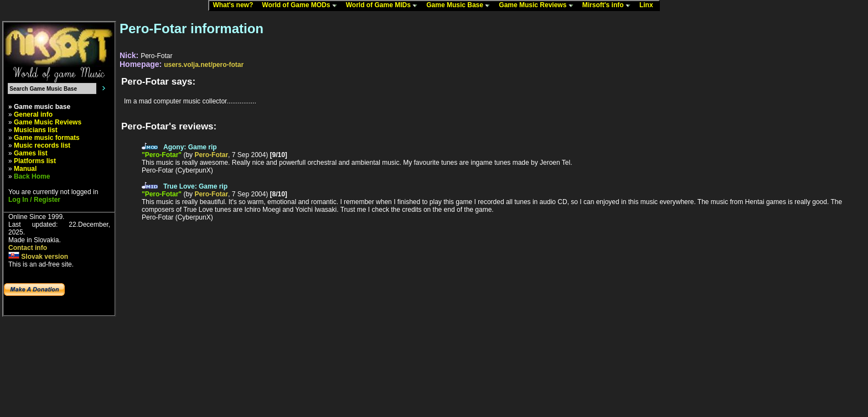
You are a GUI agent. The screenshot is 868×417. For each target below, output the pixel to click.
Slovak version (38, 257)
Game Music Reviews (538, 6)
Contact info (28, 248)
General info (33, 114)
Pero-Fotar (211, 155)
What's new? (235, 6)
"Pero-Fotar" (162, 155)
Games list (31, 153)
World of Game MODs (302, 6)
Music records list (42, 145)
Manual (25, 169)
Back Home (32, 176)
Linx (649, 6)
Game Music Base (461, 6)
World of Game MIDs (384, 6)
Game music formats (47, 138)
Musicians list (36, 130)
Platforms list (35, 161)
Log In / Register (34, 200)
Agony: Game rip (190, 147)
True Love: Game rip (195, 186)
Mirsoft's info (609, 6)
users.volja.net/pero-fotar (204, 65)
